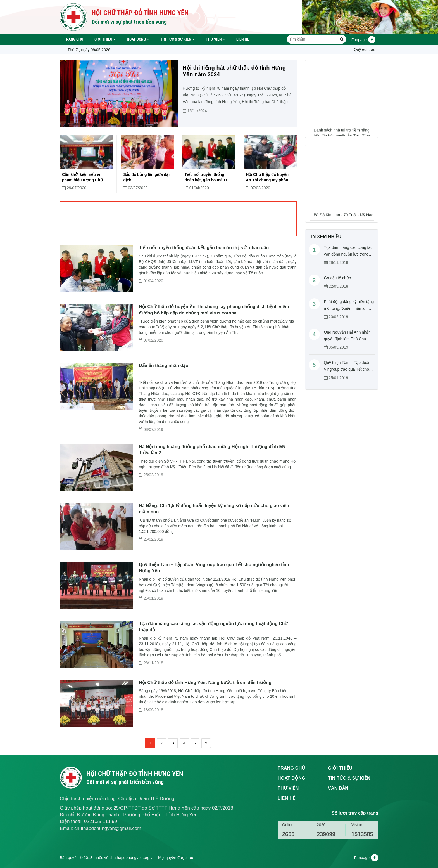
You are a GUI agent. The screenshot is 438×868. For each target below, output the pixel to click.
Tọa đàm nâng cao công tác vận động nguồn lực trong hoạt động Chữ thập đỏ (348, 254)
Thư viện (216, 39)
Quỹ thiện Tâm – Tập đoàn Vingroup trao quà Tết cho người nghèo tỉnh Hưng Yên (348, 369)
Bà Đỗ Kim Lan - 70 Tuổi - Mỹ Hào (344, 220)
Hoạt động (138, 39)
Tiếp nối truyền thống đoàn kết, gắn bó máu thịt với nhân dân (208, 178)
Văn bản (338, 788)
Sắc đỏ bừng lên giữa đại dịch (146, 177)
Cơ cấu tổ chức (337, 278)
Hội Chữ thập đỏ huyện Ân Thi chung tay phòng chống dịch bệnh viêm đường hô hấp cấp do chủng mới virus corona (268, 178)
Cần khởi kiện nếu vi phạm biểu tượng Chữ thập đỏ (82, 178)
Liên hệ (243, 39)
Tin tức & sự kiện (178, 39)
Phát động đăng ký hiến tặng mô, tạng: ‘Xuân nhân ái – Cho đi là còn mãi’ (349, 308)
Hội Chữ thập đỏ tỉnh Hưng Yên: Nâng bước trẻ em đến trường (205, 683)
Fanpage (363, 40)
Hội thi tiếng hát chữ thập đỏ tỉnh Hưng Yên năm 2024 (234, 71)
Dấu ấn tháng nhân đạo (164, 366)
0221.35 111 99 (101, 821)
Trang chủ (74, 39)
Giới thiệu (105, 39)
